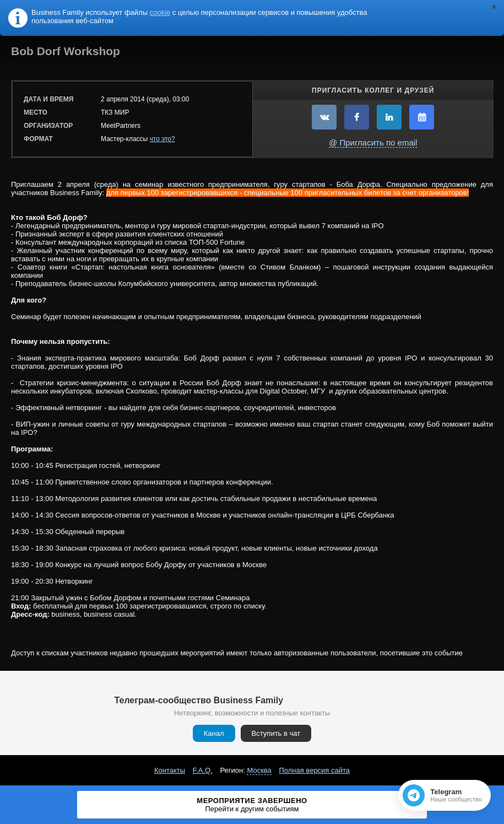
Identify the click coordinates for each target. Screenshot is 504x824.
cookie (160, 12)
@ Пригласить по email (373, 142)
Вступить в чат (276, 733)
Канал (214, 733)
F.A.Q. (203, 770)
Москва (259, 770)
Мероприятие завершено (252, 805)
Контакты (170, 770)
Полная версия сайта (314, 770)
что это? (162, 139)
